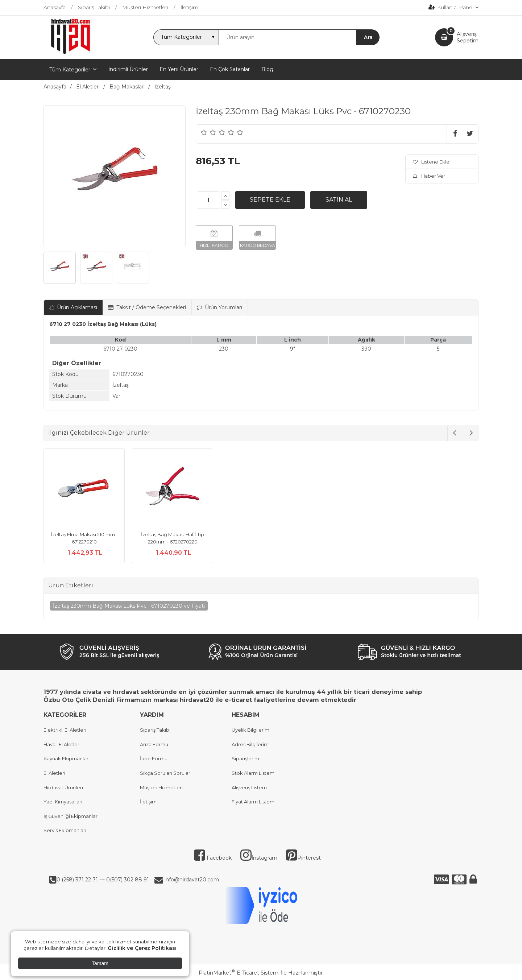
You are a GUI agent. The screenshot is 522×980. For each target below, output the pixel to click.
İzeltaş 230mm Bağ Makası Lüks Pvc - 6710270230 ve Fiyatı (129, 606)
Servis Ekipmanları (65, 830)
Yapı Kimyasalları (63, 802)
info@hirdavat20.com (191, 880)
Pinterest (303, 858)
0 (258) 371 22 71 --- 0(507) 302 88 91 (103, 880)
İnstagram (259, 858)
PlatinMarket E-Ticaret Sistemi (239, 973)
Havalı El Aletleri (62, 744)
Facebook (213, 858)
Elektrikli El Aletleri (65, 730)
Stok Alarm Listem (253, 773)
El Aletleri (54, 773)
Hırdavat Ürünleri (63, 787)
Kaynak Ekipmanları (67, 758)
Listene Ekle (431, 162)
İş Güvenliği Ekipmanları (71, 816)
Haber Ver (429, 176)
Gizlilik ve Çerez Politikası (142, 948)
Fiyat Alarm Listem (253, 802)
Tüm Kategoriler (70, 70)
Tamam (100, 963)
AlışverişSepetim (468, 37)
